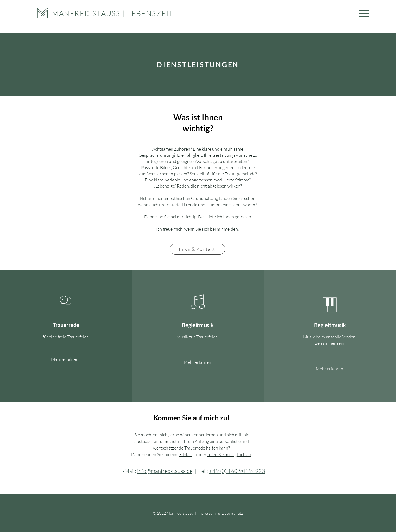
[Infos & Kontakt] (197, 249)
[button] (364, 14)
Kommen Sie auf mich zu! (192, 418)
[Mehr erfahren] (65, 359)
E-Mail (185, 454)
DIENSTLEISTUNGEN (198, 64)
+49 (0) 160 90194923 (237, 471)
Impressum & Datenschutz (220, 513)
